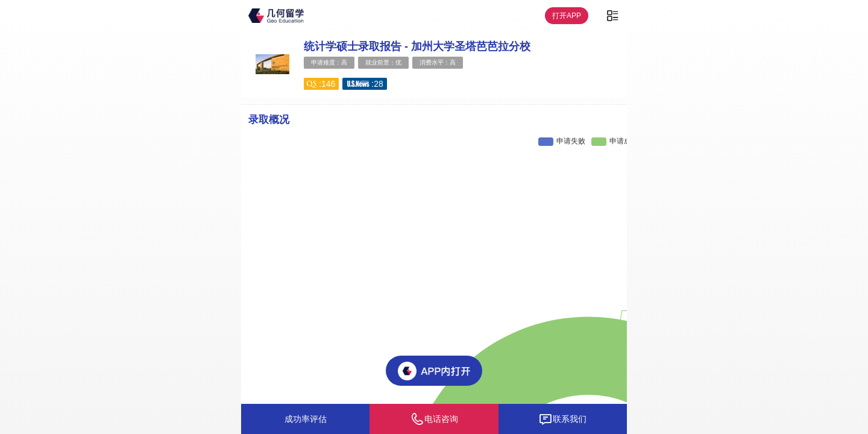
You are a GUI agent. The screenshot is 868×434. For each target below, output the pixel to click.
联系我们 (562, 419)
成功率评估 (306, 419)
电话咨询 (434, 419)
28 (379, 84)
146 (328, 84)
